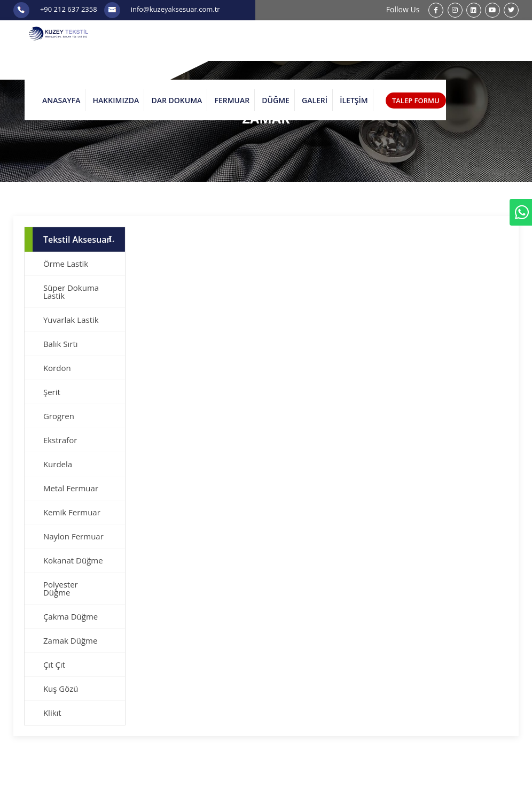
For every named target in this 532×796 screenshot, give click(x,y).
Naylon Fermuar (73, 536)
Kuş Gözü (61, 689)
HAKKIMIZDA (116, 100)
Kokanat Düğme (73, 560)
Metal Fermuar (71, 488)
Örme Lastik (66, 264)
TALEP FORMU (416, 101)
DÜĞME (276, 100)
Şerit (52, 392)
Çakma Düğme (71, 616)
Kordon (57, 368)
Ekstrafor (60, 440)
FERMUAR (232, 100)
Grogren (59, 416)
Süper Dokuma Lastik (71, 292)
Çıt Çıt (54, 664)
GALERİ (315, 100)
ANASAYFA (61, 100)
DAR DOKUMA (177, 100)
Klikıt (52, 713)
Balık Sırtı (61, 344)
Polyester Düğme (61, 588)
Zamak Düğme (70, 640)
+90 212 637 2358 (69, 9)
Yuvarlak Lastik (71, 320)
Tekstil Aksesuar (77, 239)
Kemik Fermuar (72, 512)
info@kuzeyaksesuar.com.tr (175, 9)
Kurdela (58, 464)
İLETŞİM (354, 100)
